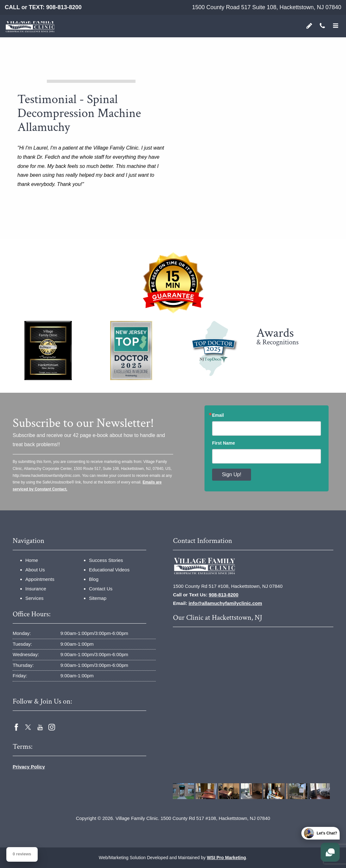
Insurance (36, 589)
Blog (94, 579)
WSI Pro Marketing (226, 858)
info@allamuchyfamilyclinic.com (225, 603)
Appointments (40, 579)
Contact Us (101, 589)
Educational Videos (109, 570)
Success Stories (106, 560)
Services (35, 598)
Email (218, 415)
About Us (35, 570)
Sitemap (98, 598)
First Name (223, 443)
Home (32, 560)
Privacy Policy (29, 767)
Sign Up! (232, 474)
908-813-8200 (64, 7)
